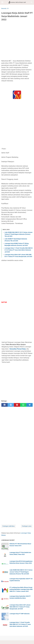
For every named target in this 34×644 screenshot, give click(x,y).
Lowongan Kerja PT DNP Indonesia (20, 614)
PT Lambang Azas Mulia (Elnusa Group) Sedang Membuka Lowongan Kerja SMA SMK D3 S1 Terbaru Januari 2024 (21, 589)
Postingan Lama (27, 526)
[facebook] (4, 405)
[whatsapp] (23, 405)
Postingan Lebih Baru (9, 526)
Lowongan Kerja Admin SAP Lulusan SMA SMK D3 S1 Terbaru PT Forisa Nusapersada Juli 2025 (20, 607)
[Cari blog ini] (32, 2)
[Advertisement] (17, 41)
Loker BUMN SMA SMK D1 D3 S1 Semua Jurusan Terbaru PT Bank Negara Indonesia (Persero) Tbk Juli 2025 (18, 234)
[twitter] (11, 405)
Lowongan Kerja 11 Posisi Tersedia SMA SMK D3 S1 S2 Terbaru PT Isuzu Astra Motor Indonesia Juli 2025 (19, 250)
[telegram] (30, 405)
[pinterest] (17, 405)
